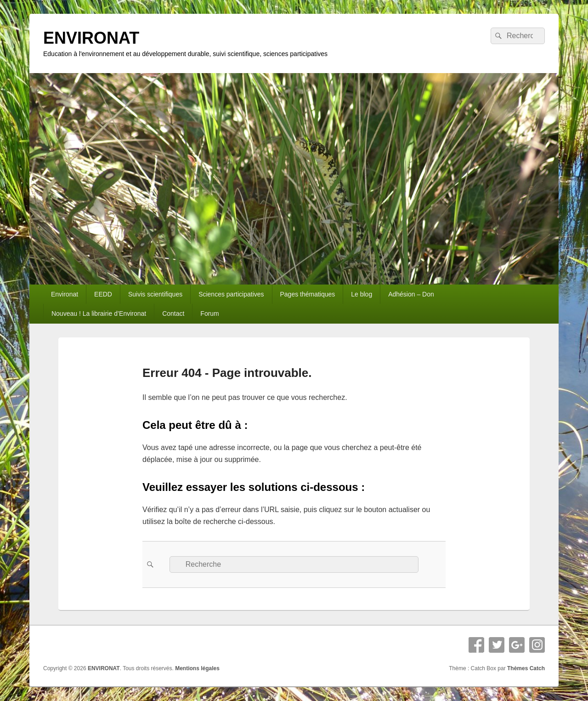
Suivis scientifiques (155, 294)
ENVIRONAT (91, 38)
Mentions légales (197, 668)
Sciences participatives (231, 294)
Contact (173, 313)
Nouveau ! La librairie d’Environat (99, 313)
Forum (209, 313)
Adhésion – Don (411, 294)
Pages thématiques (307, 294)
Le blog (362, 294)
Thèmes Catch (526, 668)
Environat (65, 294)
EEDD (103, 294)
